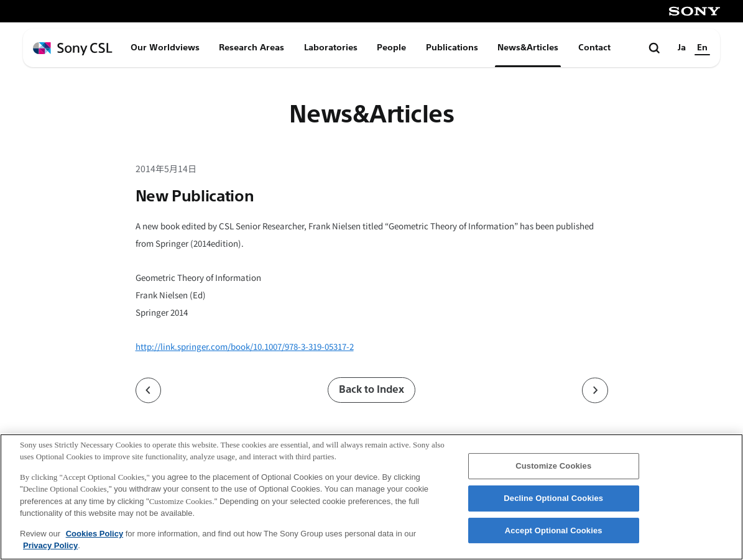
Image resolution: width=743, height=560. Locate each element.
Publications (452, 48)
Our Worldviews (165, 48)
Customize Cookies (553, 466)
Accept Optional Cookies (554, 530)
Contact (594, 48)
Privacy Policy (50, 545)
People (391, 48)
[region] (371, 497)
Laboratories (331, 48)
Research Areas (252, 48)
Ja (682, 48)
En (702, 48)
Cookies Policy (95, 534)
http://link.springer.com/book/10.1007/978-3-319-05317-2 (245, 347)
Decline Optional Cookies (553, 498)
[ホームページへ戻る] (73, 49)
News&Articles (528, 48)
